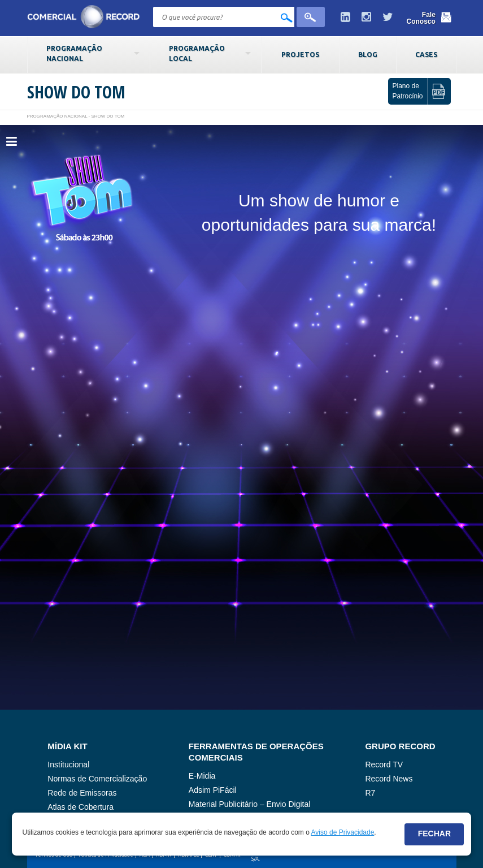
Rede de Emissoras (82, 793)
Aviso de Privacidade (343, 832)
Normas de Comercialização (97, 779)
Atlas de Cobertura (80, 807)
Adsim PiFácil (213, 790)
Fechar (434, 834)
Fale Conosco (421, 18)
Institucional (68, 765)
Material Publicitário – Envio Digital (250, 804)
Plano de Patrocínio (407, 91)
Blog (368, 55)
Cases (426, 55)
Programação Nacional (74, 53)
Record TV (384, 765)
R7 (370, 793)
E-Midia (202, 776)
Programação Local (197, 53)
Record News (389, 779)
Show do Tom (76, 92)
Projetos (300, 55)
